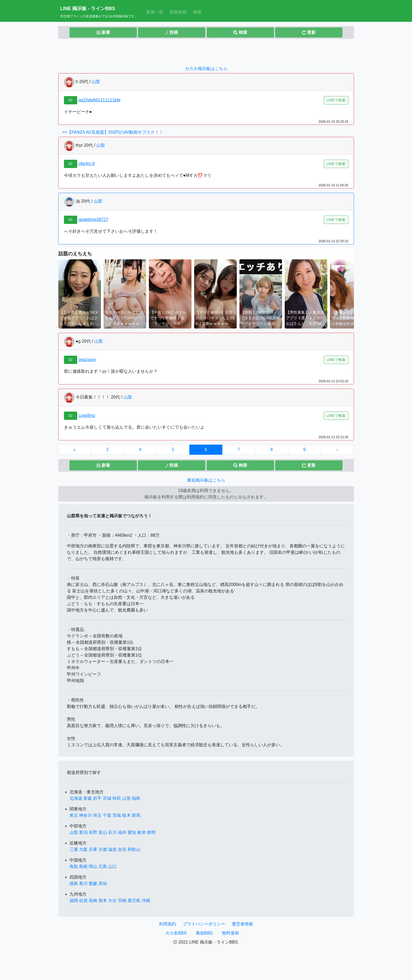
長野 (93, 832)
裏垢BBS (204, 933)
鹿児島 (134, 901)
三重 (74, 849)
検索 (197, 12)
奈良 (122, 849)
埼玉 (97, 815)
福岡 (74, 901)
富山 (103, 832)
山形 (127, 798)
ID (71, 100)
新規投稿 (178, 12)
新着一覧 (156, 12)
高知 (103, 883)
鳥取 (74, 866)
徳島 (74, 883)
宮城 (107, 798)
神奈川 (85, 815)
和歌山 (134, 849)
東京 (74, 815)
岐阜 (142, 832)
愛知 (132, 832)
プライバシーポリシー (204, 924)
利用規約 (168, 924)
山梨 (96, 82)
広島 (103, 866)
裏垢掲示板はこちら (206, 480)
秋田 (117, 798)
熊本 (103, 901)
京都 (103, 849)
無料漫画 (230, 933)
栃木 (127, 815)
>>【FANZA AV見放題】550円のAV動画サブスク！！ (113, 132)
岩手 (97, 798)
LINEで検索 (336, 100)
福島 (136, 798)
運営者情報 (242, 924)
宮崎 (122, 901)
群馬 (136, 815)
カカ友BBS (176, 933)
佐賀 (83, 901)
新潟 (83, 832)
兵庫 (93, 849)
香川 (83, 883)
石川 (112, 832)
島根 (83, 866)
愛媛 (93, 883)
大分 (112, 901)
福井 (122, 832)
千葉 (107, 815)
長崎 (93, 901)
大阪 (83, 849)
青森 (88, 798)
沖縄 (146, 901)
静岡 (151, 832)
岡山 (93, 866)
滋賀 (112, 849)
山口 (112, 866)
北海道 (76, 798)
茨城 (117, 815)
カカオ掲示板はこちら (206, 69)
